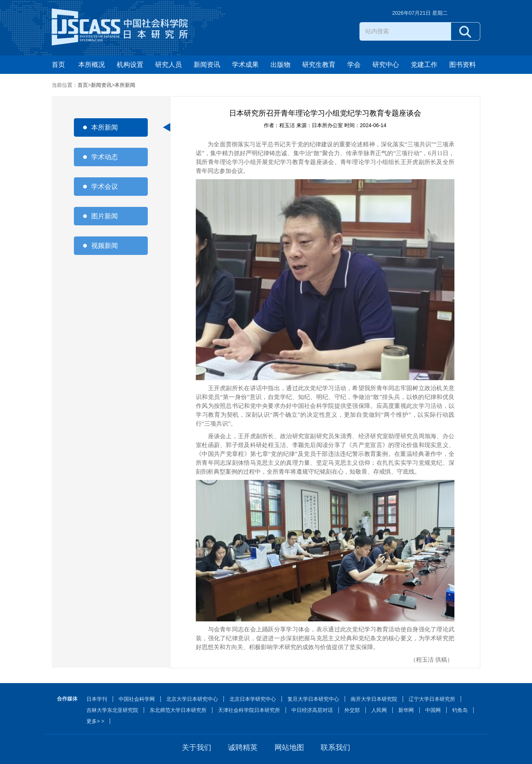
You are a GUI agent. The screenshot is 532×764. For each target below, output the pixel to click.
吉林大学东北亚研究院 (112, 710)
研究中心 (386, 65)
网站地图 (289, 747)
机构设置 (130, 65)
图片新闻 (105, 216)
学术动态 (105, 157)
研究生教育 (319, 65)
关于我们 (197, 747)
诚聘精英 (243, 747)
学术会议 (105, 187)
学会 (354, 65)
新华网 (406, 710)
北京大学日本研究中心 (192, 699)
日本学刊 (97, 699)
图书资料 (463, 65)
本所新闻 (125, 85)
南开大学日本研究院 (374, 699)
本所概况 (92, 65)
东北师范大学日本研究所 (178, 710)
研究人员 (168, 65)
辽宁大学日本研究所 (432, 699)
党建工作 (424, 65)
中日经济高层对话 (312, 710)
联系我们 (335, 747)
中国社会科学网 (137, 699)
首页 (58, 65)
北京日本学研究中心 (253, 699)
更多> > (95, 721)
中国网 (433, 710)
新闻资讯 (207, 65)
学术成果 (245, 65)
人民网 (379, 710)
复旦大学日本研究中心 (313, 699)
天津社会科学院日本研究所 (249, 710)
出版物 (280, 65)
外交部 (352, 710)
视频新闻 (105, 246)
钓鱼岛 (460, 710)
